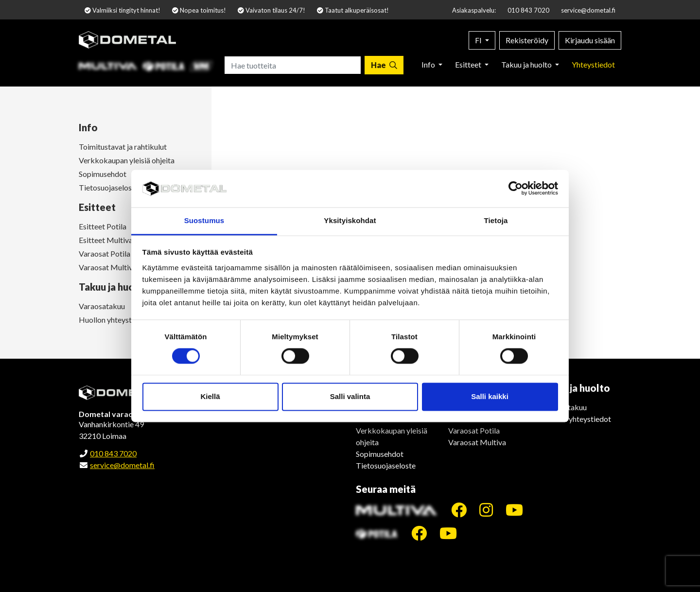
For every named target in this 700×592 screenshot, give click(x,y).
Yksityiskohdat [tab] (350, 220)
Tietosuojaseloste (386, 465)
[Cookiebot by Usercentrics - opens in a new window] (516, 189)
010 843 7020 (528, 10)
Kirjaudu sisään (590, 40)
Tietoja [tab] (496, 220)
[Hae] (384, 65)
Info (429, 64)
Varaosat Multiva (477, 442)
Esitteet (469, 64)
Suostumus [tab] (204, 220)
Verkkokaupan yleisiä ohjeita (127, 160)
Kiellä (210, 396)
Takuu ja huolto (527, 64)
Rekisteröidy (527, 40)
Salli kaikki (490, 396)
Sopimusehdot (380, 454)
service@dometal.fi (588, 10)
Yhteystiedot (593, 64)
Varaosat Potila (474, 430)
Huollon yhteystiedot (576, 419)
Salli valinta (350, 396)
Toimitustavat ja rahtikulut (123, 147)
